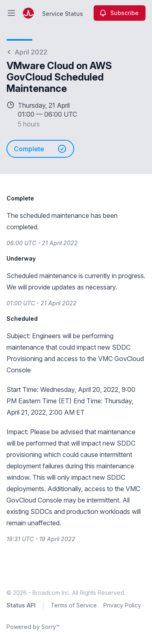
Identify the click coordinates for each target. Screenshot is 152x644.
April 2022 (27, 52)
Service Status (63, 14)
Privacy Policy (122, 605)
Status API (21, 605)
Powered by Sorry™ (33, 627)
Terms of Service (74, 605)
